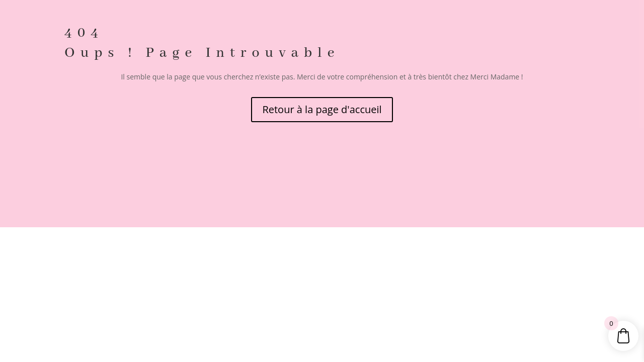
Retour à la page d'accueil (322, 109)
